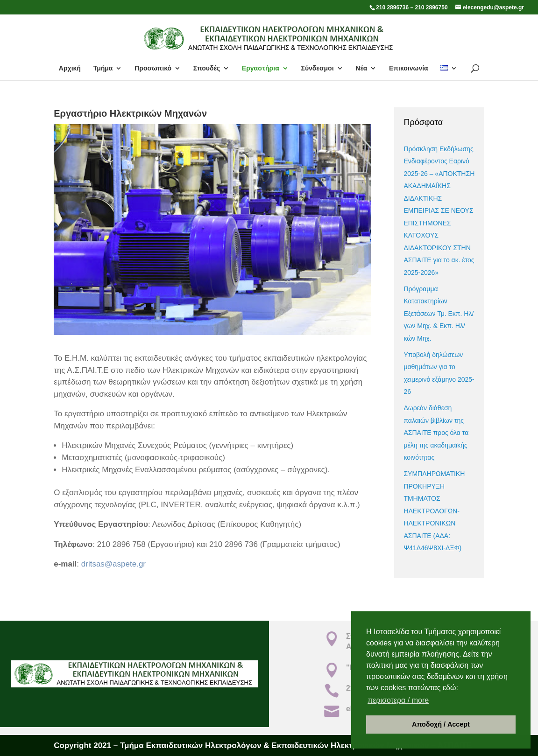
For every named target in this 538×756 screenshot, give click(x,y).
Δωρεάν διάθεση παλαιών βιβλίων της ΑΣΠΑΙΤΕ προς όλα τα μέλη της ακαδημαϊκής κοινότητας (436, 433)
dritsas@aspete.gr (113, 564)
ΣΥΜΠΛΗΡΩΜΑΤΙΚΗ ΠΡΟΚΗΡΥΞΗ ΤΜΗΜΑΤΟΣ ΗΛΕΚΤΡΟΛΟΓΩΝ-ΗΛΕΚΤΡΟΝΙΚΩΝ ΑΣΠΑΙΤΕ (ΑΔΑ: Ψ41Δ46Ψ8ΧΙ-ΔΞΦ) (434, 511)
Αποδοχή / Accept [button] (441, 724)
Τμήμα (103, 68)
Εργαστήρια (261, 68)
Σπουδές (207, 68)
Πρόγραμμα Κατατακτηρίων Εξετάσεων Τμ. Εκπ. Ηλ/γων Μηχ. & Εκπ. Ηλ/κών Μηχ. (439, 314)
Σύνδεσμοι (317, 68)
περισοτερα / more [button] (398, 700)
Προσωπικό (153, 68)
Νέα (361, 68)
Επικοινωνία (409, 68)
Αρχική (70, 68)
